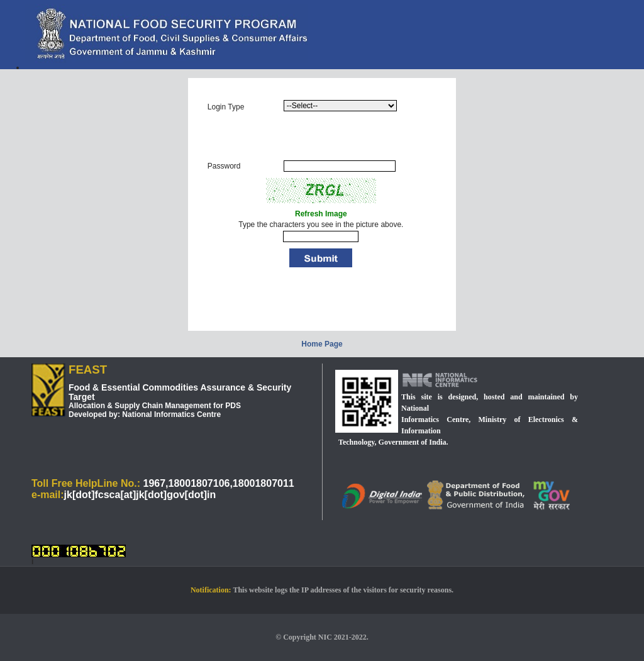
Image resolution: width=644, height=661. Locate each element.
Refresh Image (321, 214)
